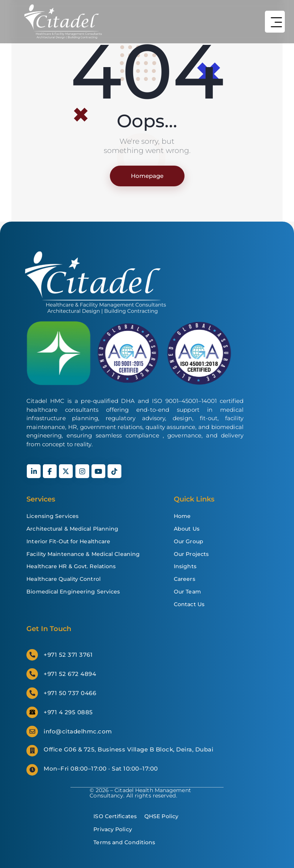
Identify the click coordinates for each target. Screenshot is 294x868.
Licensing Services (52, 516)
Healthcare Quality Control (64, 579)
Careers (185, 579)
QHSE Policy (161, 816)
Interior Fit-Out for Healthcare (68, 541)
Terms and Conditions (124, 842)
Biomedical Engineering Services (73, 592)
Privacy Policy (113, 829)
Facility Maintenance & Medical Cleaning (83, 554)
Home (182, 516)
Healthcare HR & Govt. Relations (71, 566)
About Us (187, 529)
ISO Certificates (115, 816)
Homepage (147, 176)
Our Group (189, 541)
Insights (185, 566)
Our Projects (191, 554)
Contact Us (189, 604)
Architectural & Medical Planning (72, 529)
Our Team (187, 592)
